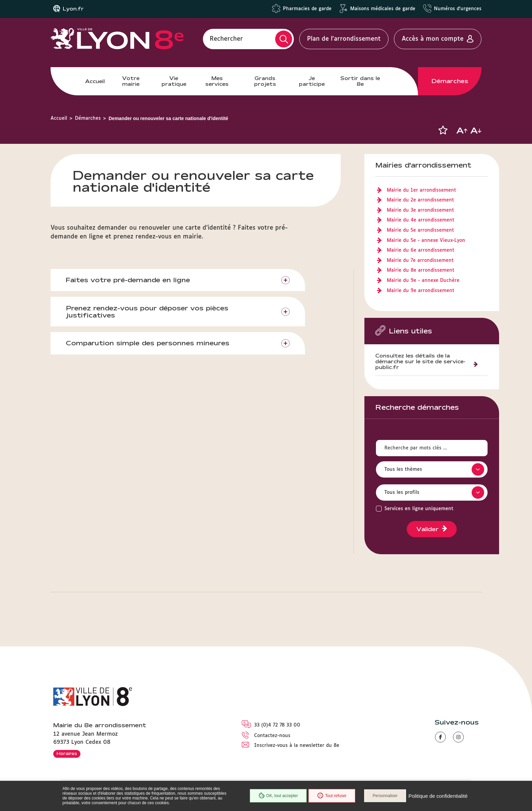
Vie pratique (174, 81)
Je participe (312, 81)
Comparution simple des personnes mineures (148, 343)
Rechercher (226, 39)
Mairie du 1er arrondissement (421, 190)
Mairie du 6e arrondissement (421, 250)
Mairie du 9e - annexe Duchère (423, 281)
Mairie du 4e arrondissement (421, 220)
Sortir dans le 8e (360, 81)
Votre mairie (131, 81)
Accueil (95, 81)
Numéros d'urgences (458, 9)
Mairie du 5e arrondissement (420, 230)
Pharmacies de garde (307, 9)
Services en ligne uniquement (419, 509)
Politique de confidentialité (438, 796)
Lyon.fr (73, 9)
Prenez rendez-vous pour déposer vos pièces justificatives (147, 312)
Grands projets (265, 81)
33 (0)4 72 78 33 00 (277, 725)
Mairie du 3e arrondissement (420, 210)
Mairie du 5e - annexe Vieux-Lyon (426, 240)
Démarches (450, 81)
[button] (443, 130)
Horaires (67, 753)
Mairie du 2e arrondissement (420, 200)
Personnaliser (385, 796)
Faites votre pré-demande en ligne (128, 280)
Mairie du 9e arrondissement (421, 291)
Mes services (217, 81)
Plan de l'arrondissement (344, 39)
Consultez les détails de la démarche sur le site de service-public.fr (420, 362)
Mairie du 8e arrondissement (421, 270)
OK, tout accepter (278, 796)
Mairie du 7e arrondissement (420, 260)
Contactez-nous (272, 736)
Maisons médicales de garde (383, 9)
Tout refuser (332, 796)
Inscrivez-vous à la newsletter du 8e (297, 746)
